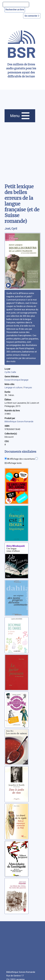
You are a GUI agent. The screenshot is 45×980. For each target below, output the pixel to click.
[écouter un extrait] (8, 285)
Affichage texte (13, 463)
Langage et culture (14, 387)
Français (28, 387)
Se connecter (32, 16)
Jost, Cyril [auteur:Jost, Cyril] (11, 229)
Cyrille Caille (10, 372)
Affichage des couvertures (21, 459)
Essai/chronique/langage (16, 380)
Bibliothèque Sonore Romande (19, 421)
